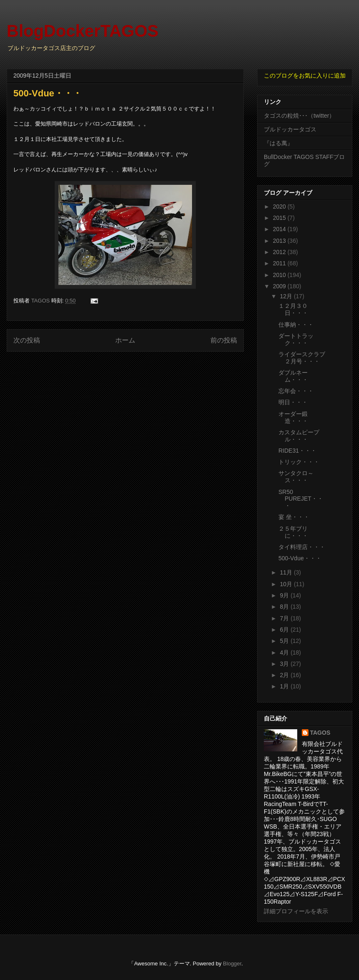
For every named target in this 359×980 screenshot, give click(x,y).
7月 (285, 618)
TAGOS (320, 733)
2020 (280, 207)
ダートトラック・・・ (296, 339)
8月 (285, 607)
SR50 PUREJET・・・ (301, 499)
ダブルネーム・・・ (293, 376)
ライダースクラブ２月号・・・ (302, 358)
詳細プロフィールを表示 (296, 911)
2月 (285, 675)
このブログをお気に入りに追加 (305, 76)
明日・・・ (293, 402)
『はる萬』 (278, 143)
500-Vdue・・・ (300, 558)
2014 (280, 229)
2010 (280, 275)
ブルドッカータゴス (290, 129)
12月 (287, 296)
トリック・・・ (299, 462)
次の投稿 (27, 340)
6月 (285, 630)
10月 (287, 584)
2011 (280, 263)
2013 (280, 241)
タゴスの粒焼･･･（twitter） (299, 116)
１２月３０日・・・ (293, 309)
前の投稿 (224, 340)
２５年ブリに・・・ (293, 532)
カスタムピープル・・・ (299, 436)
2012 (280, 252)
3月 (285, 664)
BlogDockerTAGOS (83, 31)
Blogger (232, 964)
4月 (285, 652)
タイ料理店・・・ (302, 547)
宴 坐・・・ (294, 517)
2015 (280, 218)
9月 (285, 595)
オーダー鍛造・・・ (293, 417)
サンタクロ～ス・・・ (296, 477)
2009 (280, 286)
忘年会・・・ (296, 391)
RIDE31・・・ (297, 451)
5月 (285, 641)
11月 (287, 572)
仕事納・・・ (296, 325)
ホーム (125, 340)
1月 (285, 686)
